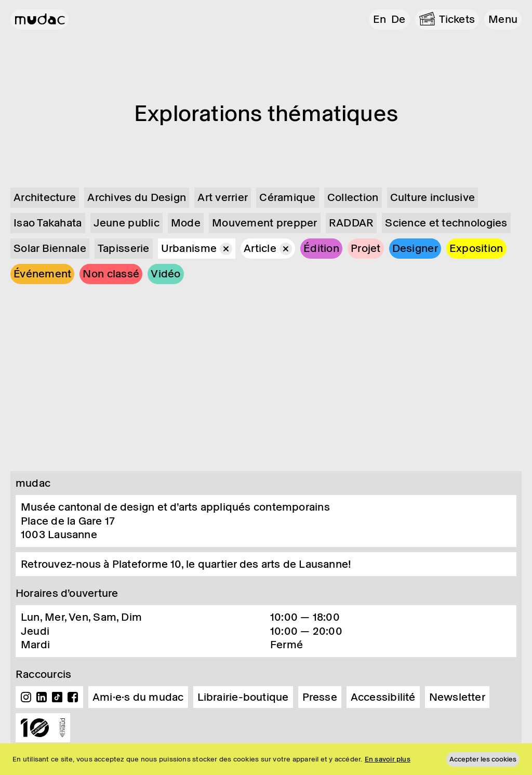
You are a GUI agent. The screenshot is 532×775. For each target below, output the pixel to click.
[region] (266, 759)
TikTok (57, 697)
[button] (503, 19)
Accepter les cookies (483, 759)
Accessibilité (383, 697)
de (398, 19)
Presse (320, 697)
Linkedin (42, 697)
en (380, 19)
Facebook (73, 697)
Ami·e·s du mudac (138, 697)
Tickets (457, 19)
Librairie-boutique (243, 697)
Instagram (26, 697)
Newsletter (457, 697)
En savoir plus (388, 759)
